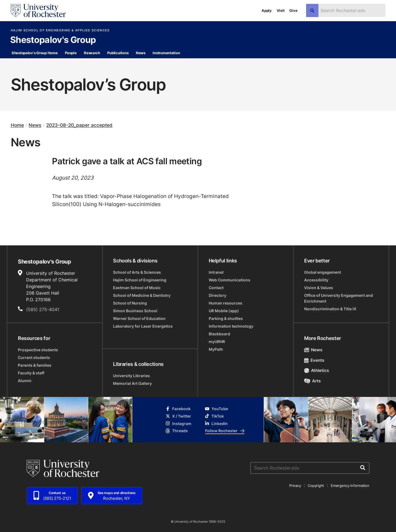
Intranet (216, 272)
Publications (118, 53)
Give (293, 10)
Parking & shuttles (226, 318)
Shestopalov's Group (53, 40)
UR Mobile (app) (224, 311)
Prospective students (38, 350)
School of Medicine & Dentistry (142, 295)
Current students (34, 357)
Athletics (317, 370)
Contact (216, 288)
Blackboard (219, 334)
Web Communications (229, 280)
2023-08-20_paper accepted (79, 125)
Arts (313, 381)
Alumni (25, 381)
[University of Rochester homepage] (38, 11)
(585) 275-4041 (43, 309)
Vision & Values (319, 288)
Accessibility (316, 280)
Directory (218, 295)
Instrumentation (166, 53)
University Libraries (131, 376)
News (141, 53)
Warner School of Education (139, 318)
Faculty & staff (31, 373)
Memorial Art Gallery (132, 383)
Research (92, 53)
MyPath (216, 349)
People (71, 53)
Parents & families (35, 365)
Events (314, 360)
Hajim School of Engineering (140, 280)
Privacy (295, 486)
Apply (267, 10)
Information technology (231, 326)
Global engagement (323, 272)
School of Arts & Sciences (137, 272)
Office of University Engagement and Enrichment (339, 298)
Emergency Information (350, 486)
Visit (281, 10)
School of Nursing (130, 303)
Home (17, 125)
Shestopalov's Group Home (35, 53)
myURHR (217, 342)
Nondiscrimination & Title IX (330, 309)
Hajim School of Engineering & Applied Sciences (60, 30)
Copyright (316, 486)
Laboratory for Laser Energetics (143, 326)
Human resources (226, 303)
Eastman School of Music (137, 288)
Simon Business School (135, 311)
